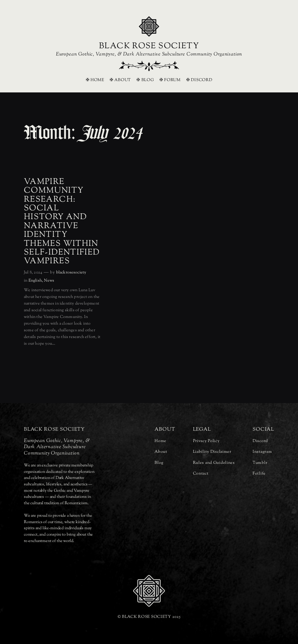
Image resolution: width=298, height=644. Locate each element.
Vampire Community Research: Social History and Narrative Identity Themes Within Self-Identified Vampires (62, 222)
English (35, 281)
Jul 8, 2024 (33, 272)
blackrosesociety (71, 272)
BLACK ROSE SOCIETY (149, 46)
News (49, 281)
